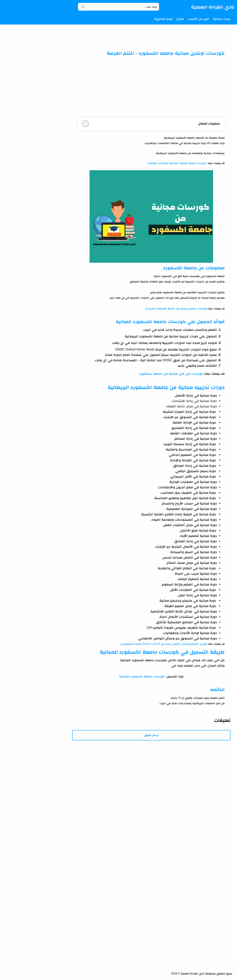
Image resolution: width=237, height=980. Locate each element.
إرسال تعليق (151, 735)
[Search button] (83, 7)
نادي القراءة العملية (213, 7)
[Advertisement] (151, 87)
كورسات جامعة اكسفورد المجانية (142, 676)
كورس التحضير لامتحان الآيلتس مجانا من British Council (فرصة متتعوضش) (164, 644)
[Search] (118, 7)
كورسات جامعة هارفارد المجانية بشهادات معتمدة (177, 163)
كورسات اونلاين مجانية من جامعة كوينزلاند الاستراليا (176, 308)
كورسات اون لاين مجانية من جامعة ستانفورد (171, 374)
